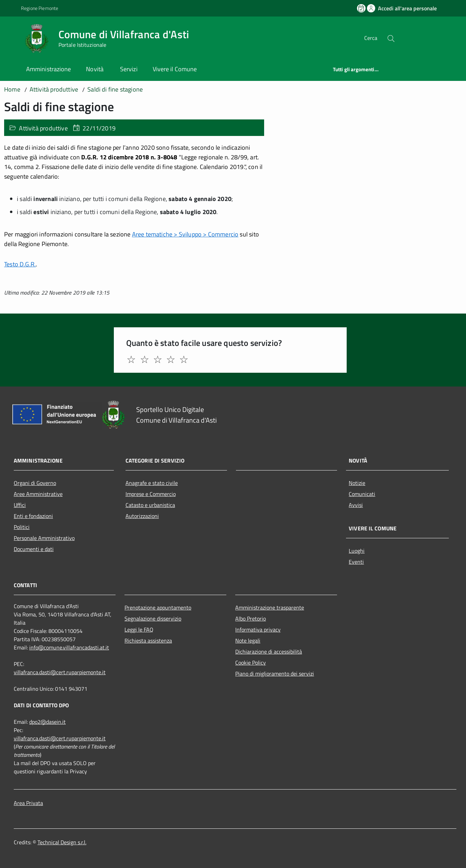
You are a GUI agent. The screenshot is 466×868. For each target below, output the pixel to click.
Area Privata (28, 803)
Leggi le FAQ (139, 629)
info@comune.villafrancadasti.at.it (69, 647)
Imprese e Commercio (151, 494)
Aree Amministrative (38, 494)
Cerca (371, 38)
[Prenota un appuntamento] (362, 8)
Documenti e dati (34, 549)
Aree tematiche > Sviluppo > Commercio (185, 234)
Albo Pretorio (251, 618)
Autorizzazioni (142, 516)
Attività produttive (43, 128)
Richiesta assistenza (148, 641)
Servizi (129, 69)
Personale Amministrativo (44, 538)
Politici (22, 527)
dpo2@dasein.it (47, 722)
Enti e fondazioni (33, 516)
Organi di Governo (35, 483)
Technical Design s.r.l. (62, 842)
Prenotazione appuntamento (158, 607)
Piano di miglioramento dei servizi (275, 674)
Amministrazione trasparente (270, 607)
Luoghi (357, 551)
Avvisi (356, 505)
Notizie (357, 483)
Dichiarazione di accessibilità (269, 652)
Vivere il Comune (175, 69)
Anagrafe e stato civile (152, 483)
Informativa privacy (258, 629)
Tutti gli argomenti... (356, 69)
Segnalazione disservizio (153, 618)
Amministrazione (48, 69)
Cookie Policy (251, 663)
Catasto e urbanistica (150, 505)
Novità (95, 69)
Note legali (248, 641)
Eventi (356, 562)
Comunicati (362, 494)
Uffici (20, 505)
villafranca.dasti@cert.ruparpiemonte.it (60, 672)
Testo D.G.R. (20, 264)
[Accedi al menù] (13, 37)
